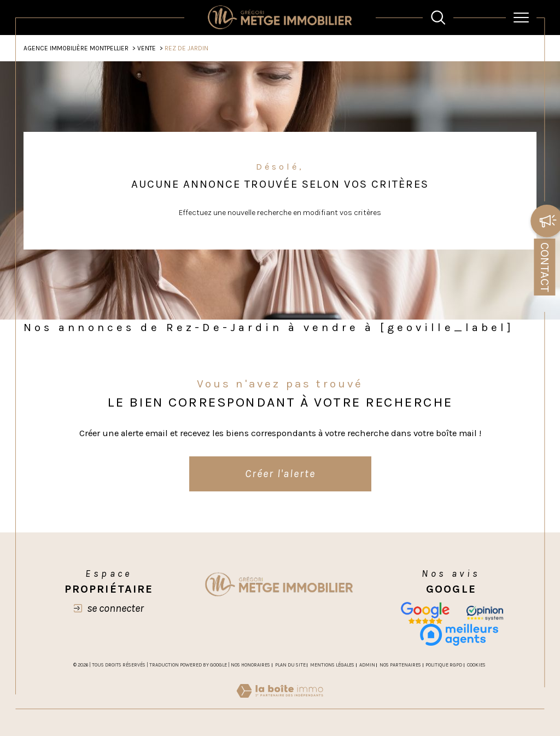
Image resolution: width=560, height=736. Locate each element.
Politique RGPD (444, 665)
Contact (545, 267)
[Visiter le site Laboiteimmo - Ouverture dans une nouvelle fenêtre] (280, 703)
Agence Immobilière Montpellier (76, 48)
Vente (147, 48)
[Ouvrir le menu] (521, 18)
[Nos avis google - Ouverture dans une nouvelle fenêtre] (425, 613)
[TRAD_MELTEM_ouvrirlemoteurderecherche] (438, 18)
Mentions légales (332, 665)
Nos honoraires (250, 665)
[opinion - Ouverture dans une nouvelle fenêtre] (485, 613)
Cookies (476, 665)
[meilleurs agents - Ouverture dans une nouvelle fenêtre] (459, 635)
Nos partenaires (400, 665)
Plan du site (290, 665)
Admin (367, 665)
